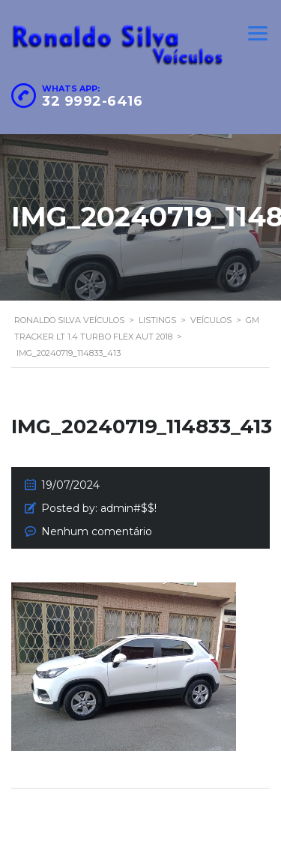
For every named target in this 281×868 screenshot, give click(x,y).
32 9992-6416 (92, 101)
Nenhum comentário (97, 531)
